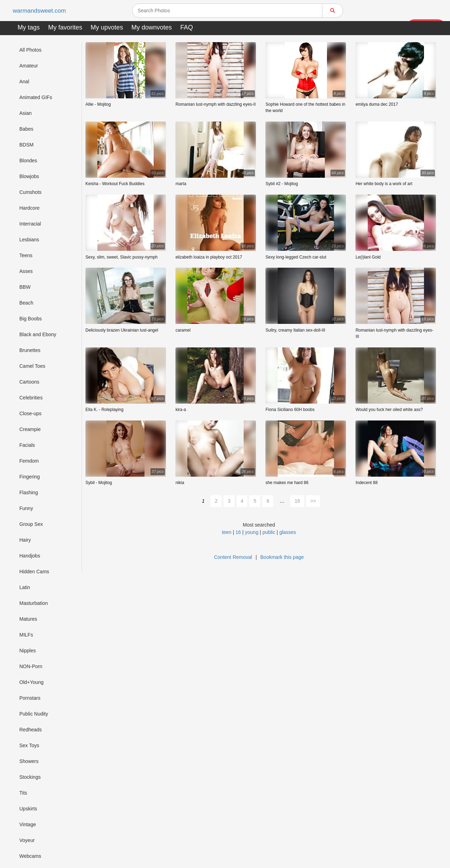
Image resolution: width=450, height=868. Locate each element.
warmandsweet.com (40, 11)
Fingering (30, 477)
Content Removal (233, 557)
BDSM (26, 145)
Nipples (28, 651)
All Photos (30, 50)
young (252, 532)
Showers (29, 761)
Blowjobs (29, 176)
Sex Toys (29, 745)
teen (227, 532)
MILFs (26, 635)
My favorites (65, 27)
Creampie (30, 429)
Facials (27, 445)
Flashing (29, 492)
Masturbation (34, 603)
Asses (26, 271)
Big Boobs (31, 319)
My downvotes (152, 27)
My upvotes (107, 27)
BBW (25, 287)
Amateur (29, 66)
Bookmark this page (282, 557)
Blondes (28, 161)
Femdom (29, 461)
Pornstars (30, 698)
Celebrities (31, 398)
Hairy (25, 540)
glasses (287, 532)
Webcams (30, 856)
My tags (29, 27)
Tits (23, 793)
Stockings (30, 777)
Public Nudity (34, 714)
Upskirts (28, 809)
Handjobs (30, 556)
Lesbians (29, 240)
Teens (26, 255)
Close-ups (30, 413)
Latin (25, 587)
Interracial (30, 224)
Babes (26, 129)
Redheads (31, 730)
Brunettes (30, 350)
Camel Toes (32, 366)
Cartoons (29, 382)
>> (313, 501)
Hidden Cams (34, 572)
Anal (24, 81)
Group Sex (31, 524)
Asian (25, 113)
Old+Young (31, 682)
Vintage (28, 824)
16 (297, 501)
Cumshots (30, 192)
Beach (26, 303)
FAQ (187, 27)
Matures (28, 619)
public (269, 532)
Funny (26, 508)
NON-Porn (31, 666)
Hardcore (30, 208)
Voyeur (27, 840)
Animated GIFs (36, 97)
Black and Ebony (38, 334)
